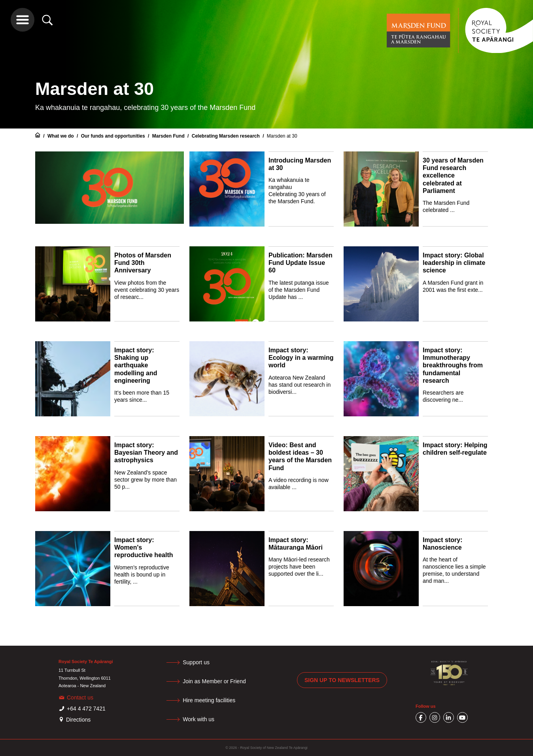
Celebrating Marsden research (226, 136)
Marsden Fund (169, 136)
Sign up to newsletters (342, 680)
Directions (78, 720)
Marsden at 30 (282, 136)
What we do (61, 136)
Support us (200, 662)
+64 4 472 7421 (86, 709)
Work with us (202, 719)
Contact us (80, 697)
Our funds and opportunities (114, 136)
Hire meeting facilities (213, 700)
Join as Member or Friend (218, 681)
